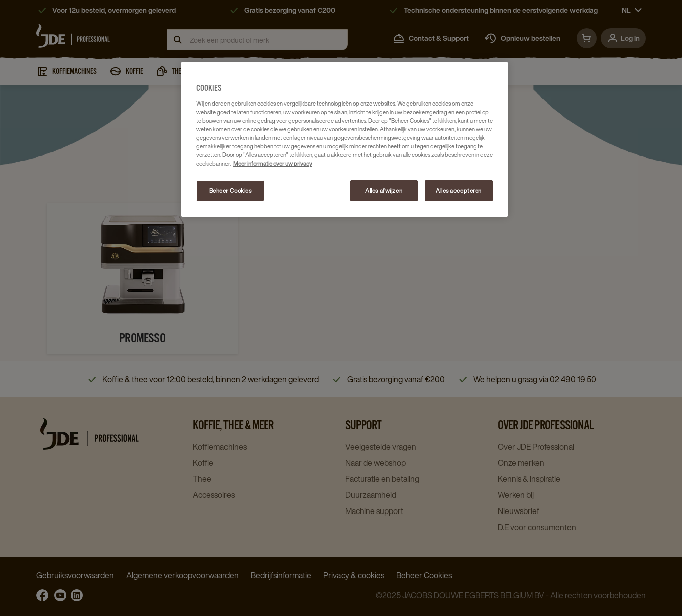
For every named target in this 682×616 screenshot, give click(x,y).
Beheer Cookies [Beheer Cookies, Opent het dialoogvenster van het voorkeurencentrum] (231, 191)
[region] (345, 139)
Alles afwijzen (384, 191)
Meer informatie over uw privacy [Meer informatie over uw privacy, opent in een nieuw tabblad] (272, 164)
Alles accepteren (459, 191)
